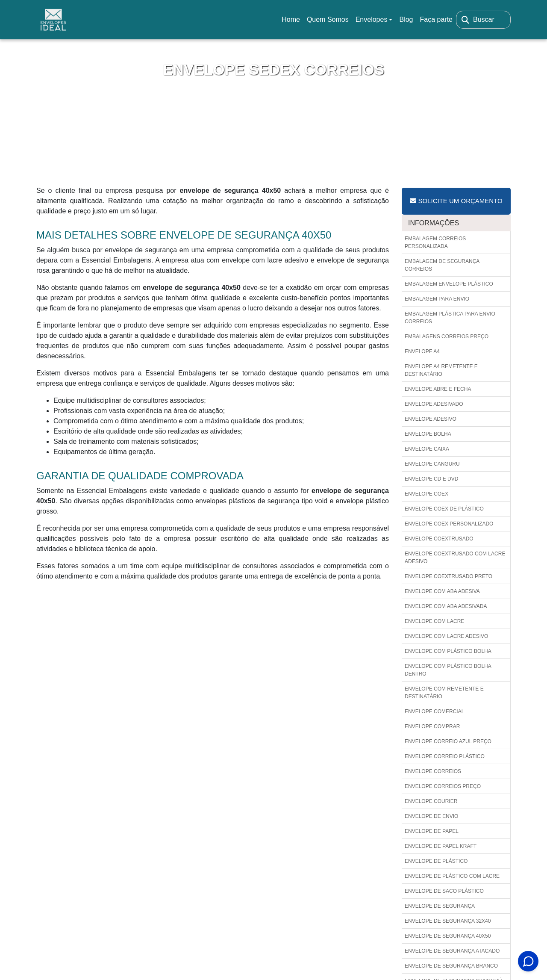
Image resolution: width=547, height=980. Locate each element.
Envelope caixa (427, 449)
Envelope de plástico (436, 861)
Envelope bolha (428, 434)
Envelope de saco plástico (444, 891)
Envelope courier (431, 801)
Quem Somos (328, 19)
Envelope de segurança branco (451, 966)
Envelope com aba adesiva (442, 591)
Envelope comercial (434, 711)
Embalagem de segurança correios (442, 265)
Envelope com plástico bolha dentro (448, 670)
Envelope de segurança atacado (452, 951)
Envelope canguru (432, 464)
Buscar (484, 19)
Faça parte (436, 19)
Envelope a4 (422, 351)
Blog (406, 19)
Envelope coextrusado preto (448, 576)
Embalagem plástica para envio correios (450, 318)
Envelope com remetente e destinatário (444, 693)
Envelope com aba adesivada (446, 606)
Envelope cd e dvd (431, 479)
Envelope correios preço (443, 786)
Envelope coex (426, 494)
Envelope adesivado (434, 404)
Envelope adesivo (431, 419)
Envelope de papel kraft (441, 846)
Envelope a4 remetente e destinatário (441, 370)
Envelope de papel (432, 831)
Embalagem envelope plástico (449, 284)
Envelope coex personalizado (449, 524)
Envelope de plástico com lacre (452, 876)
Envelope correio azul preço (448, 741)
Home (292, 22)
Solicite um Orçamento (456, 201)
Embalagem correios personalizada (435, 242)
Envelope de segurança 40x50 (448, 936)
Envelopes (372, 19)
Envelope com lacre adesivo (446, 636)
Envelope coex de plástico (444, 509)
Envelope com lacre (434, 621)
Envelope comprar (432, 726)
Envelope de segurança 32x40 (448, 921)
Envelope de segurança (440, 906)
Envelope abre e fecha (438, 389)
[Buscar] (465, 20)
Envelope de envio (431, 816)
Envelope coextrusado (439, 539)
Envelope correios (433, 771)
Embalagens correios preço (447, 337)
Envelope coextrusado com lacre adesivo (455, 558)
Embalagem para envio (437, 299)
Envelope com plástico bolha (448, 651)
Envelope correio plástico (445, 756)
